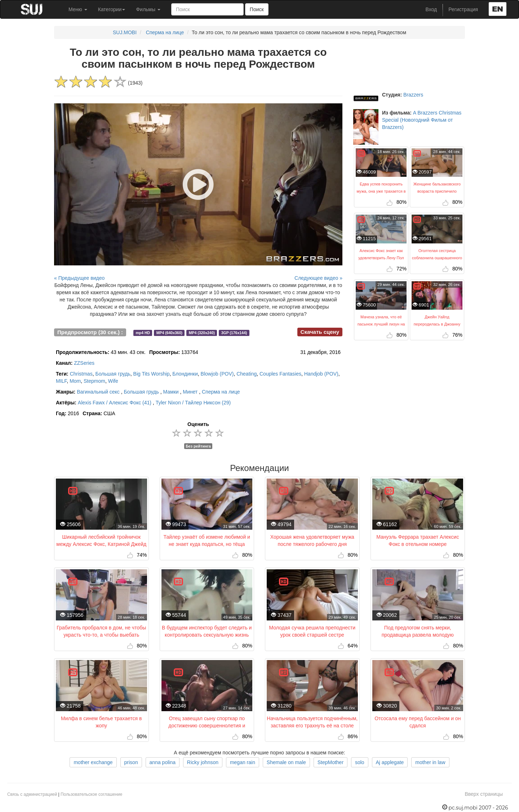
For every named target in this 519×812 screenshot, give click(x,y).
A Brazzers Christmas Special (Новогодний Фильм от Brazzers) (422, 120)
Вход (431, 9)
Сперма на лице (165, 32)
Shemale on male (286, 762)
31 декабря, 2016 (320, 352)
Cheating (247, 374)
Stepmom (94, 381)
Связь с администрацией (32, 794)
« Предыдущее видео (79, 278)
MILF (61, 381)
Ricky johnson (203, 762)
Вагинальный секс (98, 392)
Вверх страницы (484, 794)
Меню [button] (78, 9)
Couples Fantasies (280, 374)
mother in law (430, 762)
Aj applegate (390, 762)
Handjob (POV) (321, 374)
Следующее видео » (318, 278)
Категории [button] (112, 9)
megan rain (243, 762)
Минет (190, 392)
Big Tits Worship (152, 374)
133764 (174, 352)
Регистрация (463, 9)
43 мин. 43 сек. (101, 352)
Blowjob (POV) (217, 374)
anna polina (163, 762)
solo (360, 762)
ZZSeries (84, 363)
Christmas (81, 374)
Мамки (171, 392)
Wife (113, 381)
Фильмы (148, 9)
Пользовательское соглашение (91, 794)
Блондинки (185, 374)
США (99, 413)
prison (131, 762)
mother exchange (93, 762)
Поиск (257, 9)
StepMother (331, 762)
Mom (75, 381)
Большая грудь (113, 374)
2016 (67, 413)
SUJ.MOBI (125, 32)
